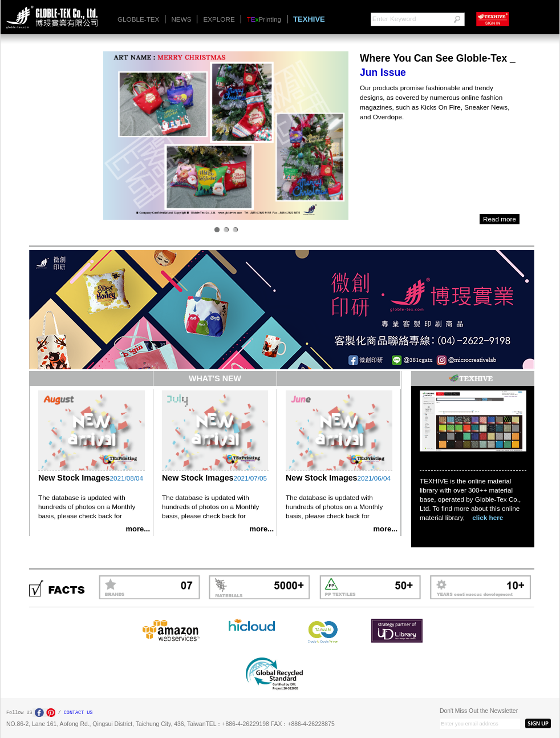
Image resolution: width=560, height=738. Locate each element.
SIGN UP (538, 723)
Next (112, 135)
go (457, 19)
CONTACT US (78, 713)
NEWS (181, 19)
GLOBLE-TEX (138, 19)
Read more (500, 219)
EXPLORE (219, 19)
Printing (264, 19)
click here (488, 517)
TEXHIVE (309, 19)
